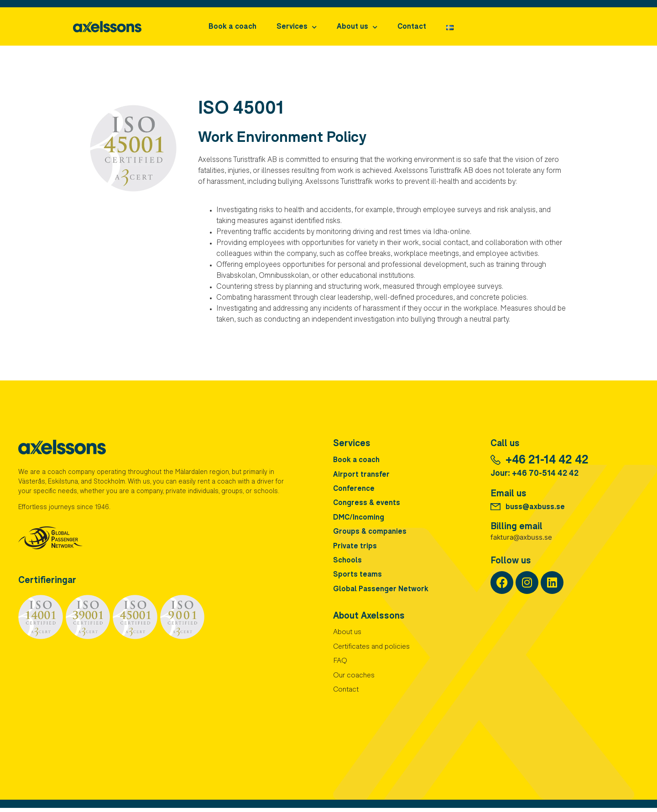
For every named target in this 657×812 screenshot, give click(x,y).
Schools (347, 563)
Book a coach (232, 27)
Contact (412, 27)
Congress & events (367, 505)
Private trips (355, 548)
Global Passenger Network (381, 592)
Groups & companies (370, 534)
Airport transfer (362, 475)
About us (357, 27)
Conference (354, 490)
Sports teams (358, 578)
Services (297, 27)
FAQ (340, 665)
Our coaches (354, 680)
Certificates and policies (372, 651)
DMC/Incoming (359, 519)
